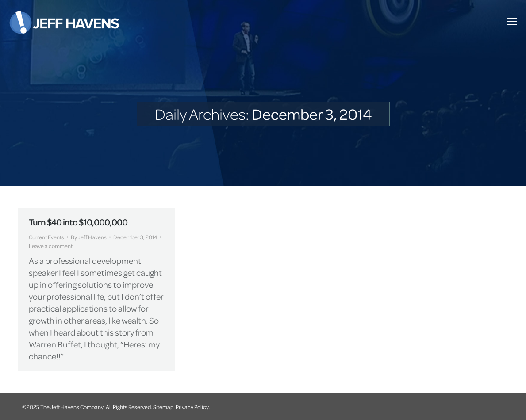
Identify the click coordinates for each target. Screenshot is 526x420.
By (89, 237)
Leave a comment (51, 246)
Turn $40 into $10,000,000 (78, 222)
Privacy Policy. (193, 407)
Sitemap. (164, 407)
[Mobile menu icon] (512, 21)
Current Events (46, 237)
